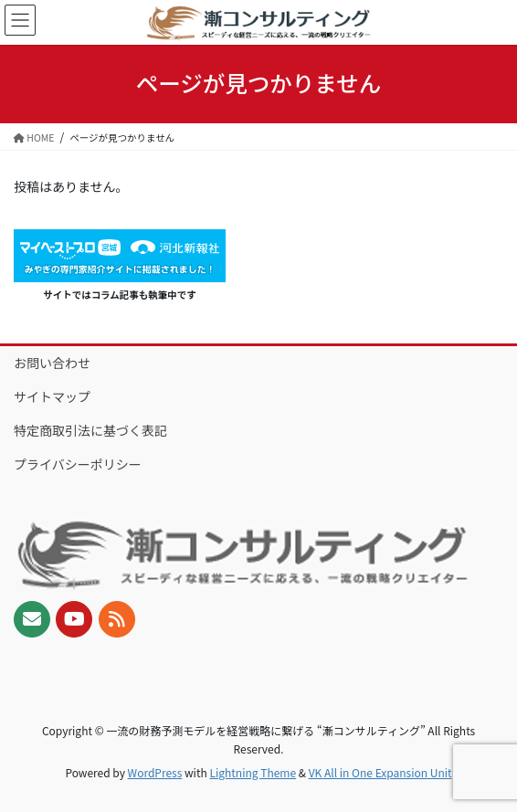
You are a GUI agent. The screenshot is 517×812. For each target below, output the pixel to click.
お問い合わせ (52, 363)
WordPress (155, 772)
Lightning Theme (253, 772)
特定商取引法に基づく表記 (90, 430)
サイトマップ (52, 396)
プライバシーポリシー (78, 464)
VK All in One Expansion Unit (380, 772)
